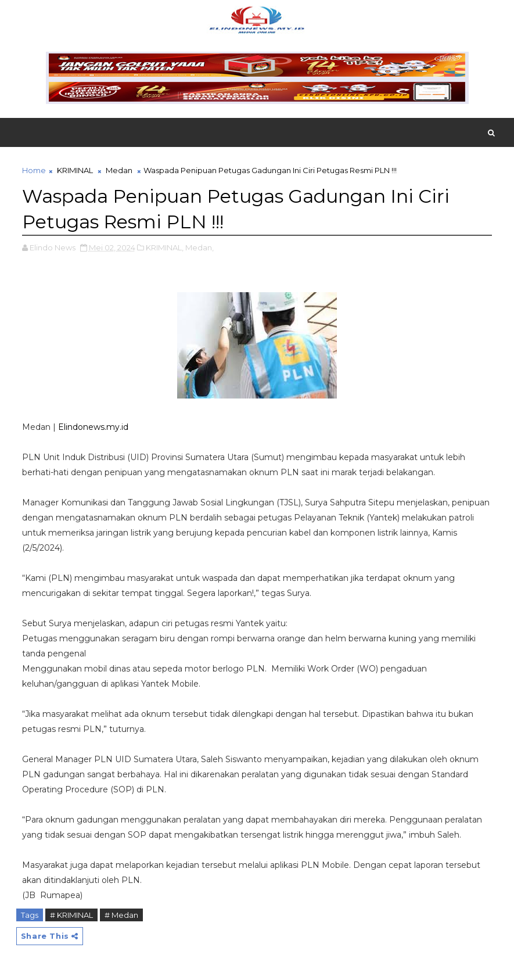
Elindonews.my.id (93, 427)
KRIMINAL (75, 170)
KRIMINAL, (165, 247)
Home (34, 170)
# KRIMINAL (71, 915)
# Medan (121, 915)
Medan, (200, 247)
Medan (119, 170)
